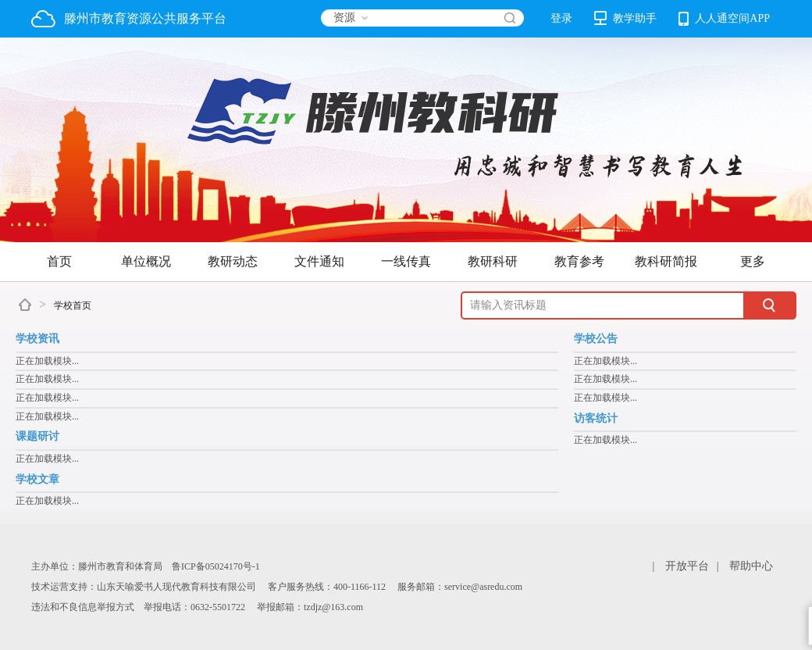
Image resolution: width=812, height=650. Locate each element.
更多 (753, 261)
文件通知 (319, 261)
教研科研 (493, 261)
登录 (561, 18)
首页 (59, 261)
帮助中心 (751, 566)
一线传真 (406, 261)
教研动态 (233, 261)
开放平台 (687, 566)
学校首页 (73, 305)
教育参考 (579, 261)
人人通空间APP (724, 19)
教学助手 (625, 18)
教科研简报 (666, 261)
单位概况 (146, 261)
